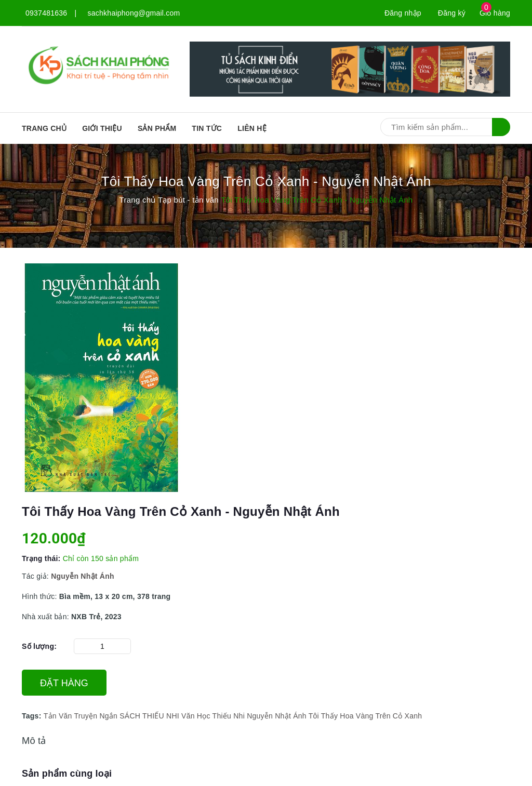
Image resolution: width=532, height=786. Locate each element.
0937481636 (46, 13)
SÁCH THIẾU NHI (149, 716)
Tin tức (207, 128)
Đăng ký (452, 13)
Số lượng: (39, 646)
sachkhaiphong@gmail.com (134, 13)
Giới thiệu (102, 128)
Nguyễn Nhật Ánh (277, 716)
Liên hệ (252, 128)
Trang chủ (44, 128)
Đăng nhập (403, 13)
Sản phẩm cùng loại (67, 774)
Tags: (33, 716)
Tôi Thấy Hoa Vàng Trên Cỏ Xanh (365, 716)
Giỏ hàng (495, 13)
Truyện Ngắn (96, 716)
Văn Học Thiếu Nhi (213, 716)
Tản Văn (58, 716)
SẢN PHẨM (157, 128)
